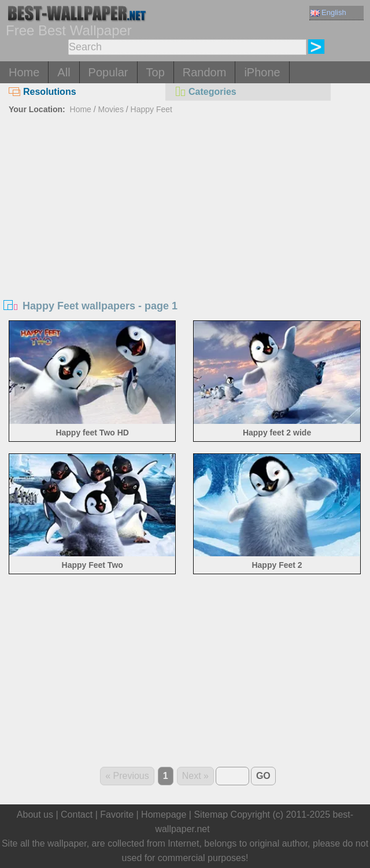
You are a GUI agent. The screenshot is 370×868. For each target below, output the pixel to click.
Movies (111, 109)
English (328, 12)
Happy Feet (151, 109)
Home (24, 72)
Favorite (117, 815)
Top (156, 72)
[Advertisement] (185, 205)
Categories (205, 92)
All (64, 72)
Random (205, 72)
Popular (108, 72)
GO (263, 776)
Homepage (164, 815)
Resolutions (42, 92)
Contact (77, 815)
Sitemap (211, 815)
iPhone (262, 72)
